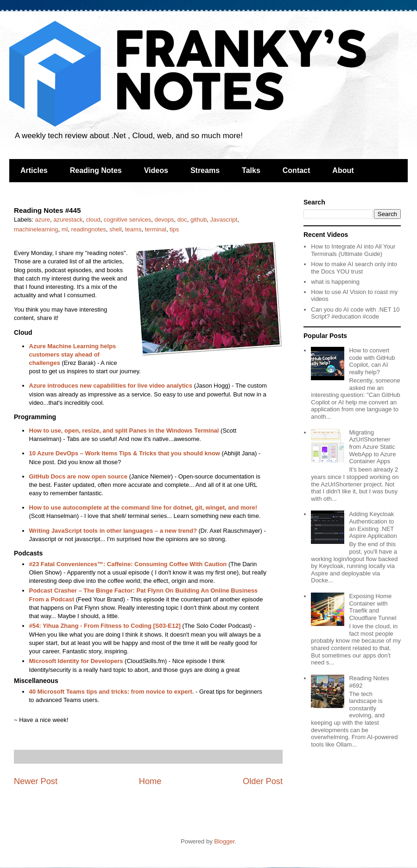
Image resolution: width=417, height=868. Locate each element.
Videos (156, 170)
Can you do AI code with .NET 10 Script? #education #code (355, 313)
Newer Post (36, 781)
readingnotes (89, 229)
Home (150, 781)
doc (182, 220)
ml (65, 229)
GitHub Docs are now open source (78, 476)
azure (43, 220)
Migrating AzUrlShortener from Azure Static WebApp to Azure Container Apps (372, 447)
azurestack (68, 220)
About (343, 170)
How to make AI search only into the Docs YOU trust (354, 268)
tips (174, 229)
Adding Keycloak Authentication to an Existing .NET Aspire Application (373, 525)
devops (164, 220)
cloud (93, 220)
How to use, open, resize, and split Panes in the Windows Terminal (124, 431)
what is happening (335, 282)
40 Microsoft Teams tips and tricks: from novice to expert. (112, 692)
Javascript (224, 220)
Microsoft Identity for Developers (76, 661)
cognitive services (128, 220)
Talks (251, 170)
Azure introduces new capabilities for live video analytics (111, 386)
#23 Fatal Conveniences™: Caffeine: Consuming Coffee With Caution (128, 564)
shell (116, 229)
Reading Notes (96, 170)
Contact (297, 170)
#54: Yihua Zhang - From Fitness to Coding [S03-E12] (105, 626)
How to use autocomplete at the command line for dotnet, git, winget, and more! (143, 507)
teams (133, 229)
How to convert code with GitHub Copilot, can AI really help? (372, 361)
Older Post (263, 781)
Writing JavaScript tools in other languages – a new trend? (113, 531)
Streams (205, 170)
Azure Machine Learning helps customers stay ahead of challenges (73, 354)
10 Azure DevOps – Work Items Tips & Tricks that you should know (125, 453)
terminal (156, 229)
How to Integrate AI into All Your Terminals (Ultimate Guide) (353, 250)
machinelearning (36, 229)
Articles (34, 170)
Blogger (224, 841)
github (199, 220)
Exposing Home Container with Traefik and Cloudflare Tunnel (373, 607)
